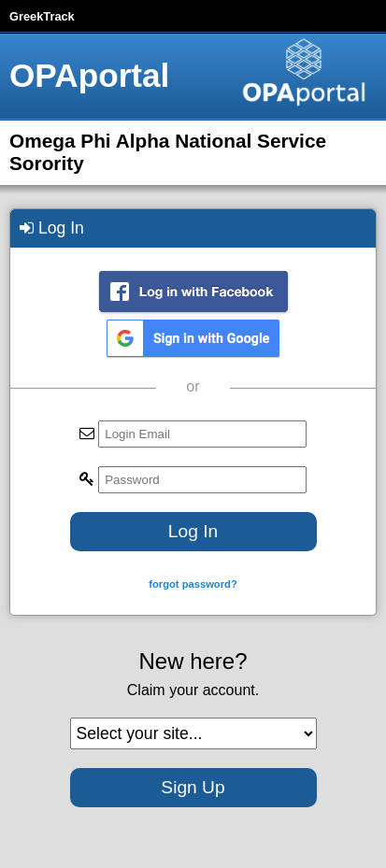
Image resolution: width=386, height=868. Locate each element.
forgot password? (193, 584)
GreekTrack (42, 16)
